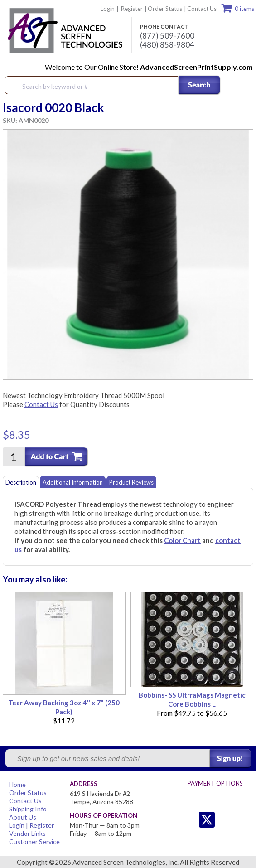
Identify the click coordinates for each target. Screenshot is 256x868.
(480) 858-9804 (167, 45)
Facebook (225, 820)
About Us (23, 817)
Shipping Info (28, 809)
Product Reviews (131, 482)
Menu (243, 86)
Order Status (165, 9)
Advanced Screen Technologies (64, 31)
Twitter (189, 820)
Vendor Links (27, 833)
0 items (244, 9)
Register (132, 9)
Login (108, 9)
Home (17, 784)
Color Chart (182, 540)
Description (21, 482)
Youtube (243, 820)
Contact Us (202, 9)
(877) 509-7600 (167, 36)
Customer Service (34, 841)
